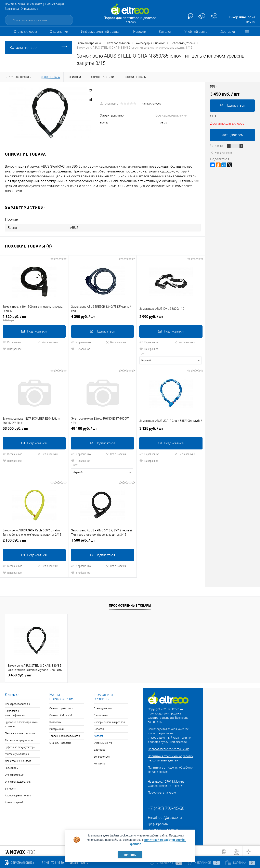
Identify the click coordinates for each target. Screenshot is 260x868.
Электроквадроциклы (18, 781)
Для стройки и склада (18, 760)
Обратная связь (20, 863)
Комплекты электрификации (15, 712)
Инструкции (56, 728)
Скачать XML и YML (61, 714)
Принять (130, 854)
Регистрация (58, 4)
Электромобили (15, 774)
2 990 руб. (171, 318)
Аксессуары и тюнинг (18, 794)
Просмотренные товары (130, 604)
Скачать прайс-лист (61, 707)
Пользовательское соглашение (169, 748)
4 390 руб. (103, 318)
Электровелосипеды (17, 703)
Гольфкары (12, 767)
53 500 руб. (34, 429)
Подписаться (34, 331)
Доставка (228, 32)
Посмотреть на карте (162, 792)
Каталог (165, 32)
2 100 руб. (34, 541)
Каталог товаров (38, 47)
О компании (59, 32)
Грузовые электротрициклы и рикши (22, 723)
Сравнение (166, 863)
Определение (29, 9)
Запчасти (11, 788)
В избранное (12, 348)
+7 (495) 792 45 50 (52, 863)
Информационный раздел (101, 32)
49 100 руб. (103, 429)
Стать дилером (25, 32)
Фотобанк (55, 721)
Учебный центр (196, 32)
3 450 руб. (20, 674)
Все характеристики (171, 115)
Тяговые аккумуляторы (19, 739)
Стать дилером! (232, 135)
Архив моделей (14, 801)
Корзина (240, 863)
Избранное (204, 863)
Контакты (100, 763)
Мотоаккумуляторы (17, 753)
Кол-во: (220, 146)
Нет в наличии (48, 342)
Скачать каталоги (60, 742)
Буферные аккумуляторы (20, 746)
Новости (140, 32)
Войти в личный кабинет (25, 4)
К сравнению (12, 342)
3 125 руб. (171, 429)
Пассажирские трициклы (20, 732)
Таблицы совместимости (65, 735)
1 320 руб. (34, 318)
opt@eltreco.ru (170, 816)
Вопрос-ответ (102, 756)
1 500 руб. (103, 541)
